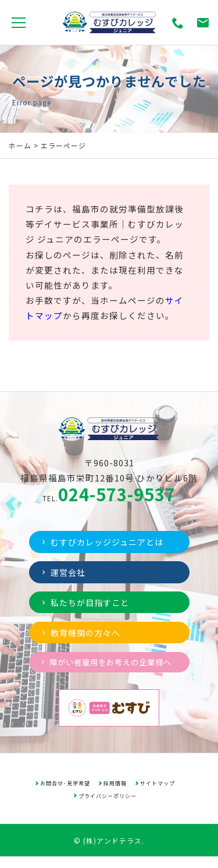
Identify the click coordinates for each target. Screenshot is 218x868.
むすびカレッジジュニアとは (106, 542)
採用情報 (115, 794)
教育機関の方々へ (83, 634)
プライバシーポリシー (108, 807)
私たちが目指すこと (88, 603)
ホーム (20, 145)
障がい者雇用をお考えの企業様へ (105, 668)
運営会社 (65, 573)
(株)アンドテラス (112, 851)
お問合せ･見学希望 (65, 794)
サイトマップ (158, 794)
